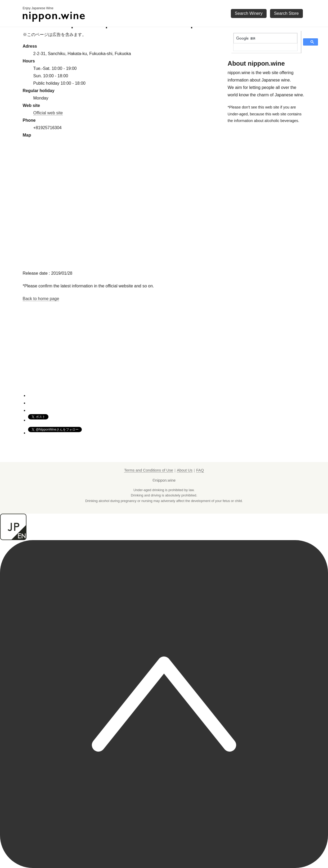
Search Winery (249, 13)
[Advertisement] (123, 355)
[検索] (265, 38)
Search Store (286, 13)
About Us (185, 470)
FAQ (200, 470)
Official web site (48, 113)
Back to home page (41, 299)
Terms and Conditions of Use (149, 470)
